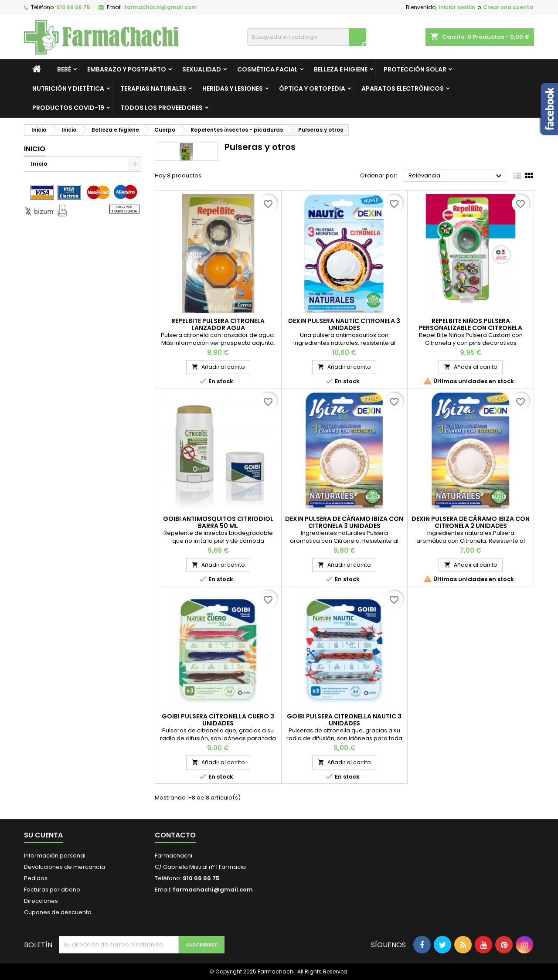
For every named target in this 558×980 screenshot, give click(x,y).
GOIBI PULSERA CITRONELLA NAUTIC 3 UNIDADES (344, 720)
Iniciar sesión (457, 7)
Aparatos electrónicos (403, 88)
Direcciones (41, 901)
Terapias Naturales (153, 88)
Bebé (64, 69)
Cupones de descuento (58, 912)
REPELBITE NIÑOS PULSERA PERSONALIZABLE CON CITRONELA (471, 324)
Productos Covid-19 (68, 108)
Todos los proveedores (162, 108)
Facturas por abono (52, 890)
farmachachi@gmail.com (160, 7)
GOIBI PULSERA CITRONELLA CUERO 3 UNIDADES (218, 720)
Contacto (175, 835)
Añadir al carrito (218, 367)
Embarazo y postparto (127, 69)
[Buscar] (307, 37)
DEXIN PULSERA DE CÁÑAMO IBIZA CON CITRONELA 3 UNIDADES (344, 522)
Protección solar (415, 69)
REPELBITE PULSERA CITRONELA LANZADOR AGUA (218, 324)
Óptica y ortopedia (312, 88)
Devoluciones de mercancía (65, 867)
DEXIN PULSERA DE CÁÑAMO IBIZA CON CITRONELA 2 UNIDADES (471, 522)
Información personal (55, 856)
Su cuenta (43, 835)
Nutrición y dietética (68, 88)
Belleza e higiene (341, 69)
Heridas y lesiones (233, 88)
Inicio (35, 149)
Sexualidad (202, 69)
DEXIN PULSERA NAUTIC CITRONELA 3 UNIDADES (344, 324)
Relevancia (456, 176)
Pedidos (36, 878)
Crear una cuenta (508, 7)
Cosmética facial (267, 69)
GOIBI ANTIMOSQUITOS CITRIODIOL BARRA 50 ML (218, 522)
